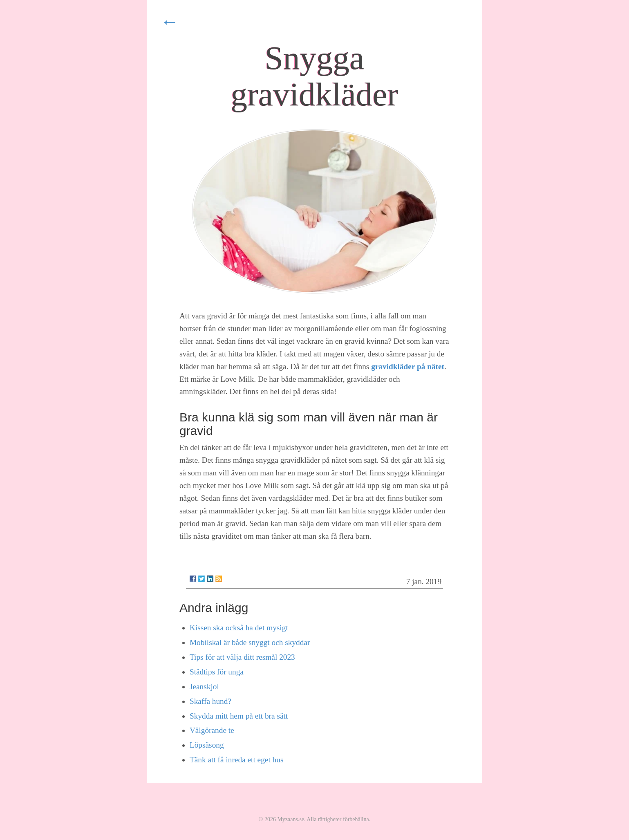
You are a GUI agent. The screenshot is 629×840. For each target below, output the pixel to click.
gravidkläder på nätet (408, 366)
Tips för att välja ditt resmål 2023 (242, 657)
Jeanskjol (204, 687)
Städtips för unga (217, 672)
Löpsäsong (207, 745)
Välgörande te (212, 730)
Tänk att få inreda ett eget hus (237, 760)
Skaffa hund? (210, 701)
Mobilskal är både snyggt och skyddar (250, 642)
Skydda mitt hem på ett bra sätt (239, 716)
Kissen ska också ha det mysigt (239, 628)
